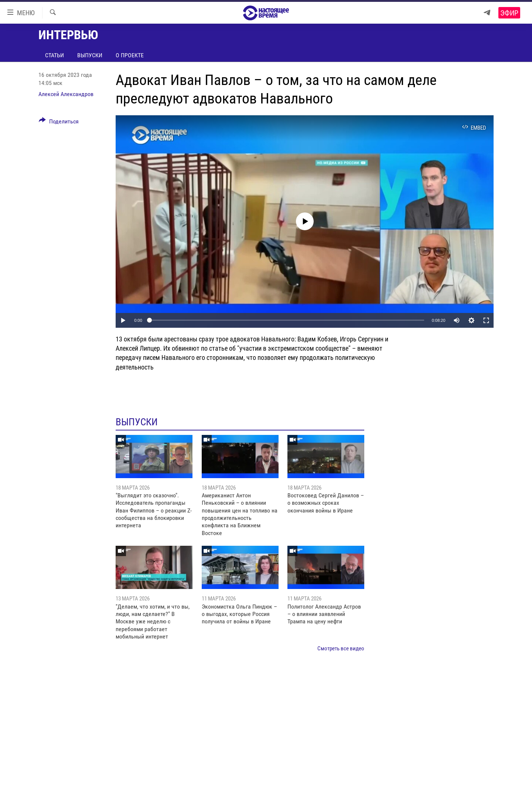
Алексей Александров (66, 94)
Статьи (54, 55)
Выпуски (90, 55)
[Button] (59, 123)
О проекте (130, 55)
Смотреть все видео (341, 648)
